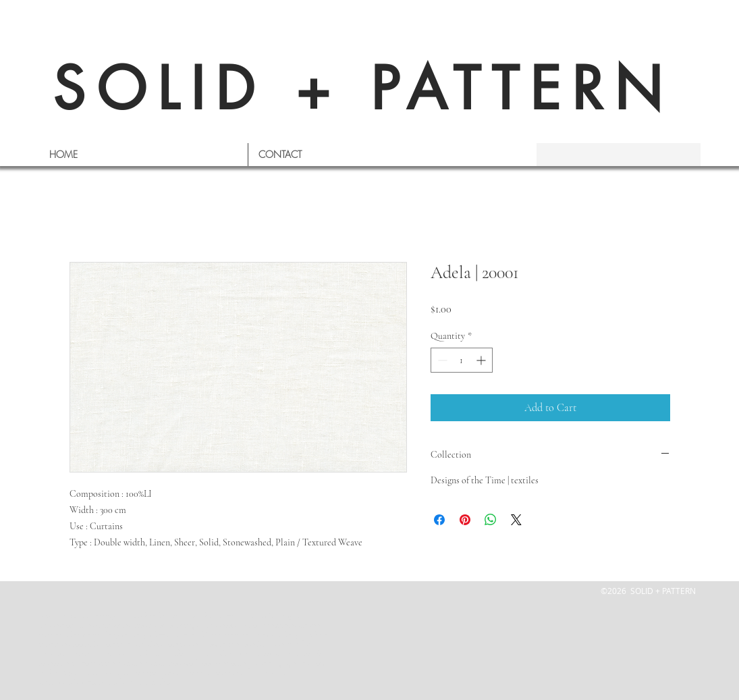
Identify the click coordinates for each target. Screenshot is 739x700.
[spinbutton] (462, 360)
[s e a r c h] (612, 155)
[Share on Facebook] (439, 520)
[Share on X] (516, 520)
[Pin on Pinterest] (465, 520)
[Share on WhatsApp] (491, 520)
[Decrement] (441, 360)
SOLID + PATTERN (363, 89)
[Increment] (482, 360)
